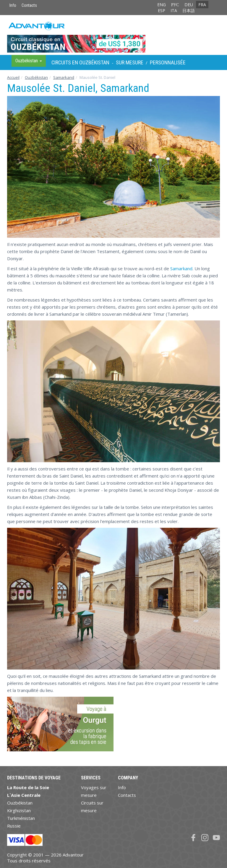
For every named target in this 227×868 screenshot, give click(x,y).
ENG (162, 5)
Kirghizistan (19, 810)
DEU (189, 5)
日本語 (189, 10)
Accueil (13, 77)
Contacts (29, 5)
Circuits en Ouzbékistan (80, 62)
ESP (162, 10)
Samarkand (64, 77)
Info (13, 5)
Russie (14, 826)
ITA (174, 10)
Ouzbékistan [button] (29, 61)
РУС (175, 5)
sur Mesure (130, 62)
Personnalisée (168, 62)
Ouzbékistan (36, 77)
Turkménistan (21, 818)
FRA (202, 5)
